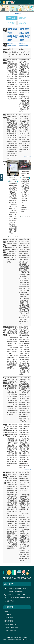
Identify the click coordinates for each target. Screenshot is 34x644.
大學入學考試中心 (10, 618)
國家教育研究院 (9, 621)
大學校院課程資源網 (10, 630)
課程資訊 (23, 18)
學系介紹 (11, 18)
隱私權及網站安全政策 (13, 638)
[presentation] (9, 182)
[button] (9, 236)
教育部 (6, 612)
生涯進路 (11, 23)
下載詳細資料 (27, 157)
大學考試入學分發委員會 (11, 627)
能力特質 (23, 23)
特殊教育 (12, 46)
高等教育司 (8, 615)
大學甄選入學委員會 (10, 624)
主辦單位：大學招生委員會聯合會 (18, 588)
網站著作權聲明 (23, 638)
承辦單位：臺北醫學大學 (16, 592)
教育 (10, 43)
